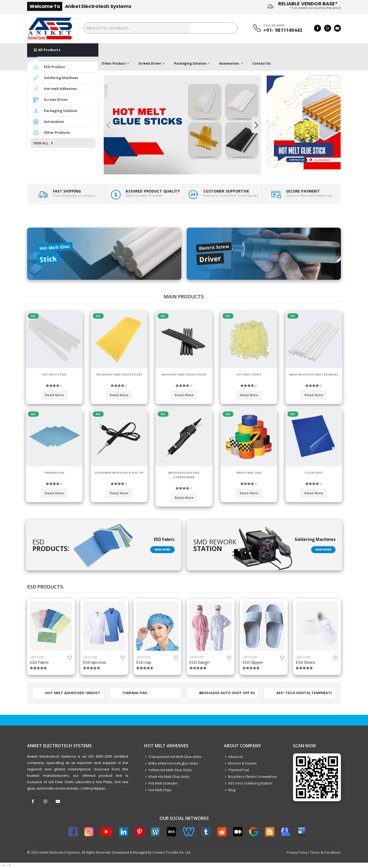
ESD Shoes (305, 662)
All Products (47, 50)
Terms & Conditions (325, 852)
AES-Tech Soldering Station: (248, 783)
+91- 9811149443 (283, 30)
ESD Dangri (199, 662)
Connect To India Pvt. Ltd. (172, 852)
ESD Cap (144, 662)
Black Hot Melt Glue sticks (167, 777)
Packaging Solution (190, 63)
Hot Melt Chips (158, 790)
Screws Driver (150, 63)
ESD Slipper (253, 662)
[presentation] (108, 125)
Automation (229, 63)
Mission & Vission (240, 763)
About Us (233, 757)
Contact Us (262, 63)
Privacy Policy (297, 852)
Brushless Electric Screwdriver (250, 777)
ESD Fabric (39, 662)
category (37, 657)
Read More (162, 550)
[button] (301, 161)
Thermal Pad (236, 770)
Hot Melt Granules (161, 783)
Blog (229, 790)
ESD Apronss (95, 662)
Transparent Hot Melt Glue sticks (173, 757)
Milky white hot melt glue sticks (171, 763)
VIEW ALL (44, 143)
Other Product (114, 63)
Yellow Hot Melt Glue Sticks (168, 770)
